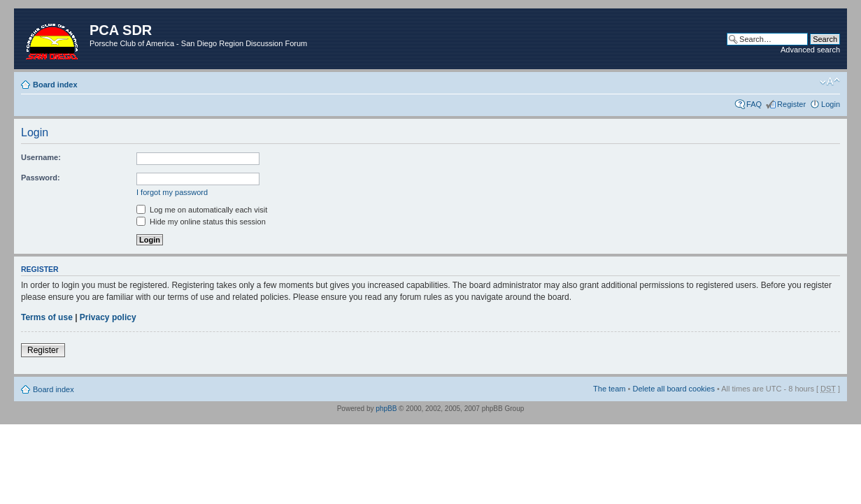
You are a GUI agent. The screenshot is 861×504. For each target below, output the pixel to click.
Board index (55, 85)
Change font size (830, 82)
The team (609, 389)
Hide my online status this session (201, 222)
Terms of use (47, 317)
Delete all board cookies (673, 389)
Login (831, 104)
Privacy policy (108, 317)
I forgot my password (172, 192)
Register (791, 104)
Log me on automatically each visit (202, 210)
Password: (41, 178)
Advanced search (810, 50)
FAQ (754, 104)
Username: (41, 157)
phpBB (386, 409)
